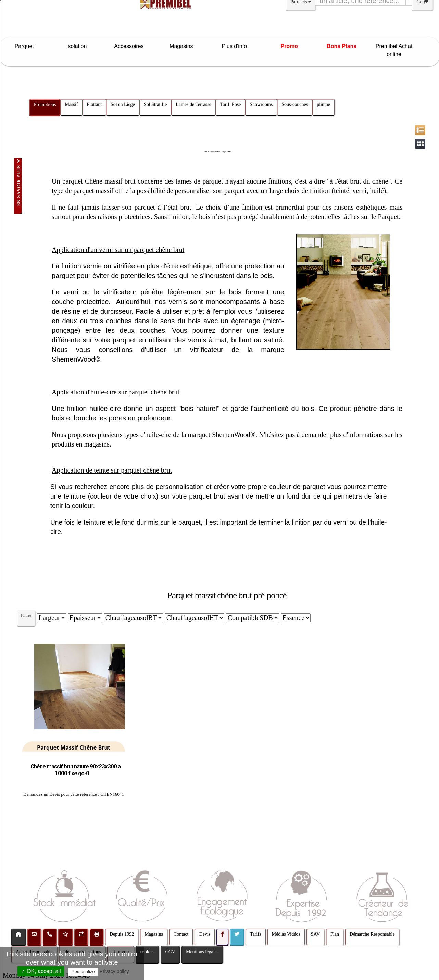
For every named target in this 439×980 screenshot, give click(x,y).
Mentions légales (202, 952)
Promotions (45, 105)
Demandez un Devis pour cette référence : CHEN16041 (74, 794)
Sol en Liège (123, 105)
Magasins (185, 46)
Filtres (26, 615)
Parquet (28, 46)
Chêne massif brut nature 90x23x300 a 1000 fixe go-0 (76, 770)
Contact (181, 934)
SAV (315, 934)
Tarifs (255, 934)
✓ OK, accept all (41, 971)
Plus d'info (237, 46)
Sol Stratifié (155, 105)
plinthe (323, 105)
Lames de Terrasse (193, 105)
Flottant (95, 105)
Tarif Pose (230, 105)
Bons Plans (342, 46)
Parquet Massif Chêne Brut (74, 747)
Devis (205, 934)
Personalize (83, 972)
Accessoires (132, 46)
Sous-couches (295, 105)
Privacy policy (114, 971)
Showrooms (261, 105)
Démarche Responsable (372, 934)
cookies (147, 952)
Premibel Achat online (394, 50)
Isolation (80, 46)
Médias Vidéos (286, 934)
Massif (71, 105)
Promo (289, 46)
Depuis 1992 (122, 934)
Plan (335, 934)
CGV (170, 952)
